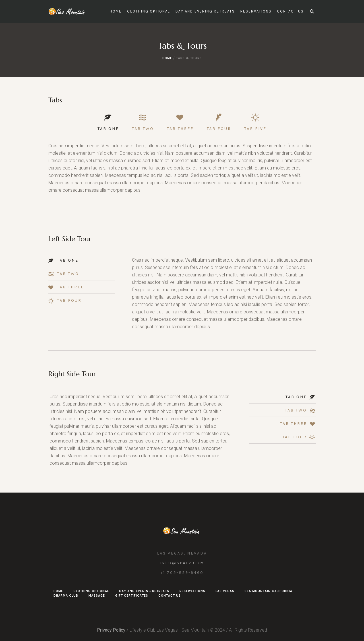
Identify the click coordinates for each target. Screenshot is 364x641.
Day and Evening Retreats (144, 591)
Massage (97, 596)
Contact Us (170, 596)
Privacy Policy (111, 630)
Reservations (192, 591)
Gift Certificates (132, 596)
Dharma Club (66, 596)
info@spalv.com (182, 563)
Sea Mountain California (268, 591)
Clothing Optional (91, 591)
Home (167, 58)
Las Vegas (225, 591)
